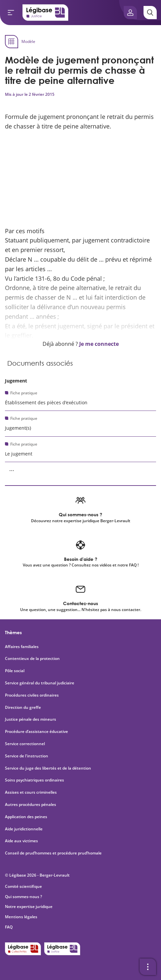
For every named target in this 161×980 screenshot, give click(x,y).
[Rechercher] (150, 13)
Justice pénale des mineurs (31, 719)
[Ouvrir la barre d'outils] (148, 967)
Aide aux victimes (21, 841)
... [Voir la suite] (12, 469)
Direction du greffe (23, 708)
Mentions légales (21, 917)
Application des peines (26, 817)
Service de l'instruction (27, 756)
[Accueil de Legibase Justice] (46, 13)
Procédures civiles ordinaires (32, 695)
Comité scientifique (23, 886)
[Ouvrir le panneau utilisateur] (130, 13)
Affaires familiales (22, 647)
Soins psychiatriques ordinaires (34, 780)
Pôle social (15, 671)
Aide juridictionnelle (24, 829)
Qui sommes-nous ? (23, 897)
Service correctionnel (25, 744)
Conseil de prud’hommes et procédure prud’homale (54, 853)
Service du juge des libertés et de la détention (48, 768)
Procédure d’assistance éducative (37, 732)
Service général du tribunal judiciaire (40, 683)
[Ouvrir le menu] (11, 13)
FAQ (9, 927)
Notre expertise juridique (29, 907)
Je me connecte (99, 344)
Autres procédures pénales (31, 805)
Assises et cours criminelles (31, 792)
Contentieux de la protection (32, 659)
